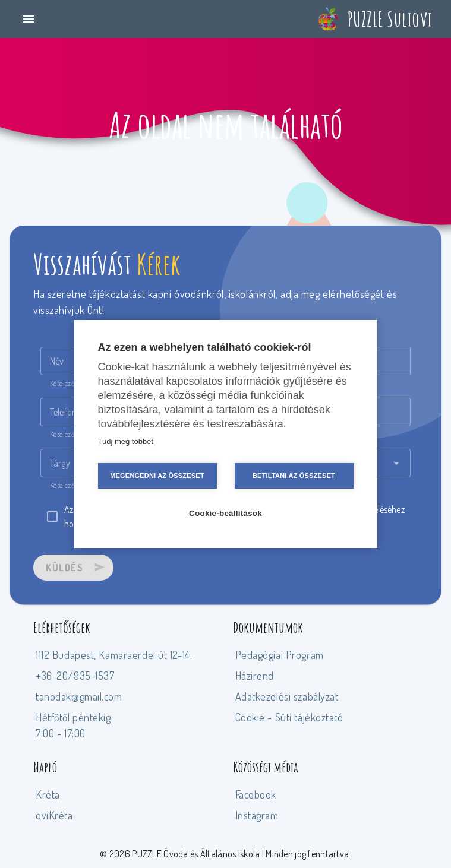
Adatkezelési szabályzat (287, 696)
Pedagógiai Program (280, 655)
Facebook (256, 794)
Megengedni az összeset (157, 476)
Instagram (257, 815)
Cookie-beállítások (225, 513)
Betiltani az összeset (294, 476)
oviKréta (54, 815)
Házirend (255, 676)
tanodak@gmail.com (79, 696)
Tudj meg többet (126, 441)
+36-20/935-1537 (75, 676)
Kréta (48, 794)
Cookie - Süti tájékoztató (289, 717)
